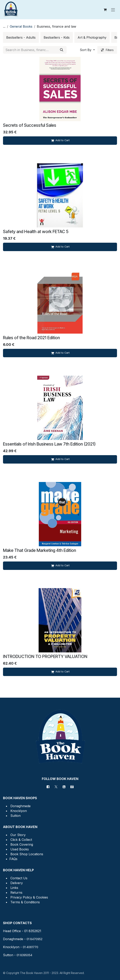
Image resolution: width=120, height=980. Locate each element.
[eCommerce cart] (105, 10)
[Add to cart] (60, 141)
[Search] (62, 50)
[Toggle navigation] (113, 10)
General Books (21, 26)
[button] (87, 50)
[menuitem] (21, 37)
